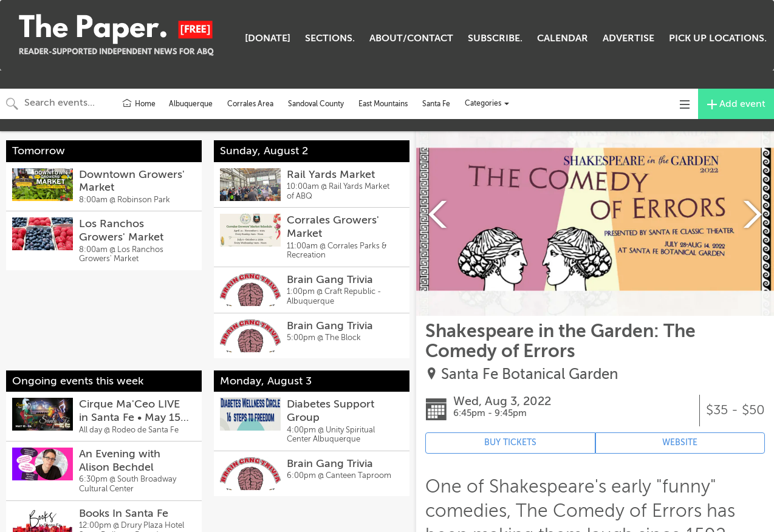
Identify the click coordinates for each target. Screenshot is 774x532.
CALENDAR (563, 38)
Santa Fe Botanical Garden (529, 374)
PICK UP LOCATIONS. (718, 38)
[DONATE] (268, 38)
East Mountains (383, 104)
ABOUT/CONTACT (411, 38)
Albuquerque (191, 104)
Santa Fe (436, 104)
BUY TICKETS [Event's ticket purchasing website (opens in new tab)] (510, 442)
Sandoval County (316, 104)
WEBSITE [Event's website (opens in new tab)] (680, 442)
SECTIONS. (330, 38)
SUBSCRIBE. (495, 38)
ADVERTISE (628, 38)
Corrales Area (250, 104)
